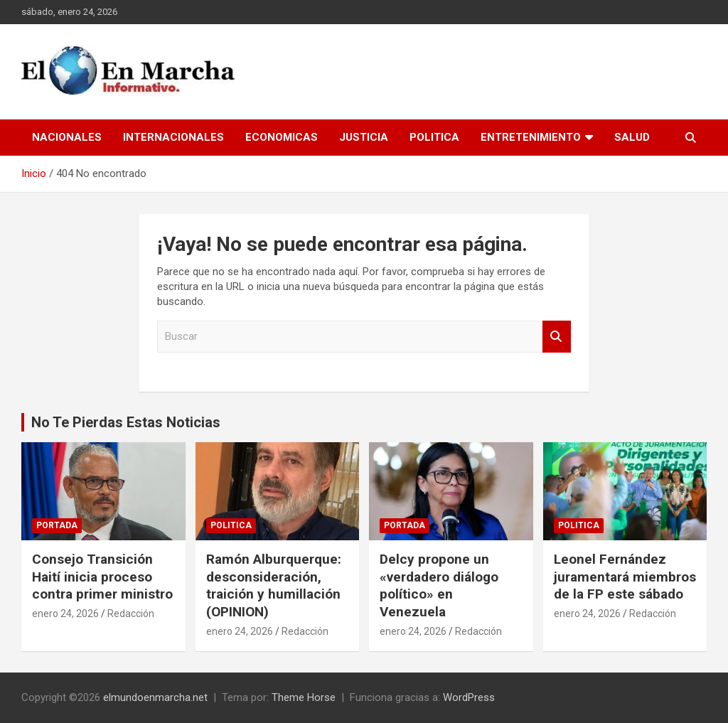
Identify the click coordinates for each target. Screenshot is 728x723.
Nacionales (67, 137)
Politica (434, 137)
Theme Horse (304, 697)
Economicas (282, 137)
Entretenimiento (531, 137)
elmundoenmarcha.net (155, 697)
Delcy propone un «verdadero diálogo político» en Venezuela (439, 585)
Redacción (131, 614)
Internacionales (173, 137)
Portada (57, 525)
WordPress (469, 697)
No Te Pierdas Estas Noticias (126, 422)
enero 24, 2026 (65, 614)
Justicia (364, 137)
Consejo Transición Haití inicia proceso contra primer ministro (102, 577)
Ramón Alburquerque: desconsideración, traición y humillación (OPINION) (274, 585)
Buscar (557, 337)
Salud (632, 137)
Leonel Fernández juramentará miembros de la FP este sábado (625, 577)
